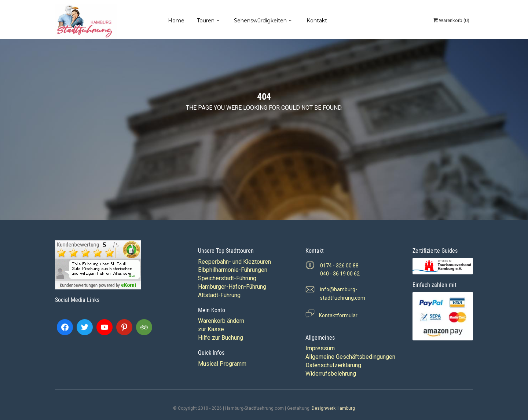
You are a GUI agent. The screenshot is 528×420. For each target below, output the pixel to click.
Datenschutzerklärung (333, 365)
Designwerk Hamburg (333, 408)
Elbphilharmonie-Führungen (233, 270)
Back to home (236, 123)
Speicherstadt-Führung (227, 278)
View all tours (292, 123)
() (451, 20)
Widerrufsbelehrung (331, 374)
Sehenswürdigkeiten (260, 21)
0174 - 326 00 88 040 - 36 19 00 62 (340, 270)
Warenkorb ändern (221, 321)
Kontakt (317, 21)
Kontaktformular (336, 315)
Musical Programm (222, 364)
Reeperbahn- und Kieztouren (234, 262)
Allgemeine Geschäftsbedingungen (350, 357)
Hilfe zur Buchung (221, 338)
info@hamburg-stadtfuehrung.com (343, 294)
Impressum (320, 348)
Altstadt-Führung (219, 295)
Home (176, 21)
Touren (206, 21)
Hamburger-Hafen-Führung (232, 287)
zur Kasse (211, 329)
